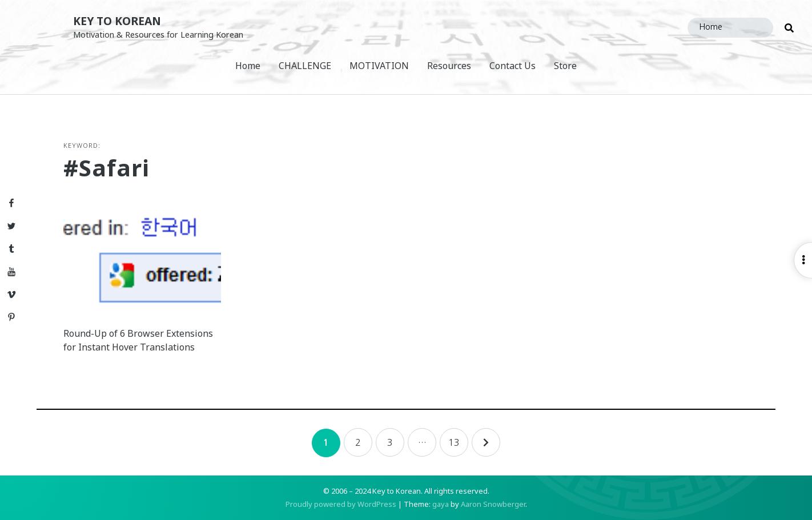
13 (454, 442)
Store (565, 66)
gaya (441, 504)
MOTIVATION (379, 66)
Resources (449, 66)
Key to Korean (117, 21)
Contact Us (512, 66)
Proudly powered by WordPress (341, 504)
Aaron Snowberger (493, 504)
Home (248, 66)
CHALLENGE (305, 66)
